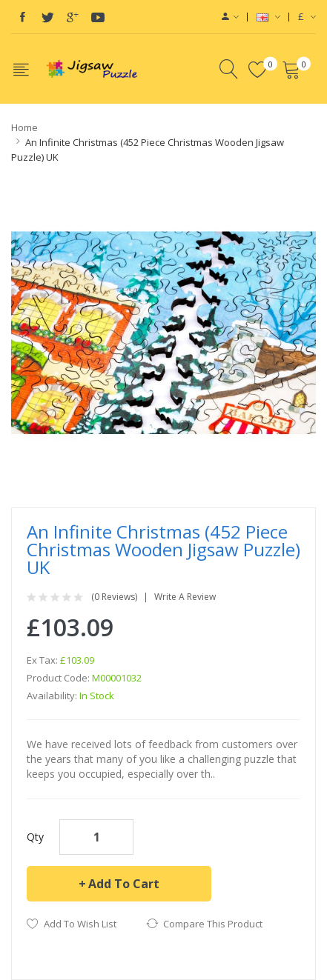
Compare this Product (213, 924)
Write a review (185, 597)
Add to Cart (124, 884)
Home (24, 127)
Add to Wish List (80, 924)
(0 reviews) (114, 597)
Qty (35, 837)
